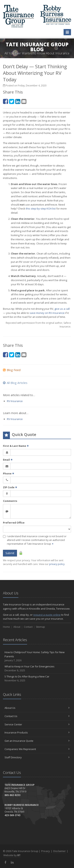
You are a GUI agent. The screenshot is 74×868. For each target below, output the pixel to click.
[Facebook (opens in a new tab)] (6, 101)
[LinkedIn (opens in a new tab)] (18, 101)
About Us (37, 708)
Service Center (37, 724)
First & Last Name (16, 446)
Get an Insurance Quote (37, 741)
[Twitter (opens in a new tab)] (12, 101)
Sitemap (40, 627)
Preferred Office (14, 523)
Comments (10, 501)
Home (6, 627)
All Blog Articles (15, 383)
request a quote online (47, 615)
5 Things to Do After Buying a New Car (37, 679)
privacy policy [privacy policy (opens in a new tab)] (57, 564)
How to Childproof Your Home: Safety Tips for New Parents (37, 656)
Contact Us (37, 716)
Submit (10, 553)
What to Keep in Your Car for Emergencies (37, 668)
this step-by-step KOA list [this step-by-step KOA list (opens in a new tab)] (41, 209)
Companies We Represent (37, 749)
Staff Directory (37, 757)
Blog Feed (12, 370)
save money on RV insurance (47, 313)
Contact (28, 627)
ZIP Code (10, 487)
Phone (9, 473)
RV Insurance (15, 401)
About (17, 627)
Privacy (46, 851)
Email (8, 460)
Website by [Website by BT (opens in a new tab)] (12, 855)
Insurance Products (37, 732)
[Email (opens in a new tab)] (24, 101)
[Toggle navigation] (67, 32)
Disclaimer (59, 851)
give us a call (62, 309)
